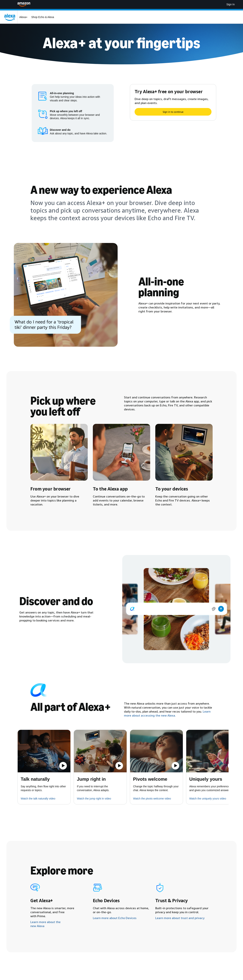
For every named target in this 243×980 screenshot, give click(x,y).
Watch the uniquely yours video (208, 799)
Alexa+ (23, 17)
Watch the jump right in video (94, 799)
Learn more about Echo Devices (115, 918)
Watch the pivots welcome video (152, 799)
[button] (44, 751)
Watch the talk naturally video (38, 799)
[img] (176, 609)
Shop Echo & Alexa (43, 17)
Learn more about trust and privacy (180, 918)
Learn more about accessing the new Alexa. (167, 713)
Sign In (230, 4)
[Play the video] (63, 766)
